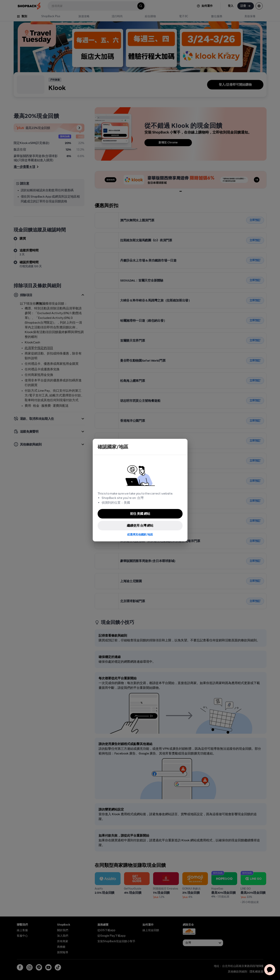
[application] (270, 970)
